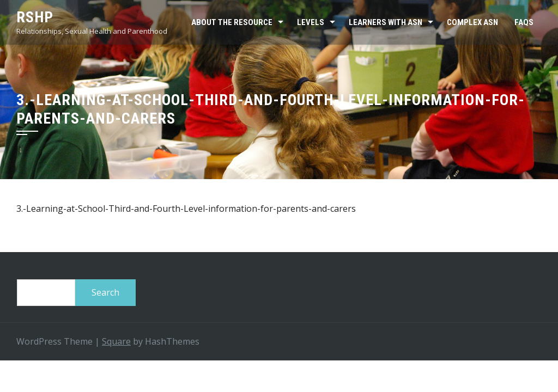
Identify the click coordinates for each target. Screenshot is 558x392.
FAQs (524, 22)
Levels (311, 22)
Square (116, 341)
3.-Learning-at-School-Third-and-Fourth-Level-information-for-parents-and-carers (186, 209)
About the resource (232, 22)
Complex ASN (472, 22)
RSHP (35, 17)
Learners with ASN (386, 22)
